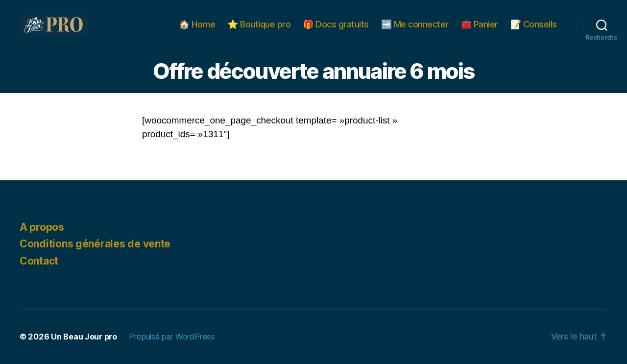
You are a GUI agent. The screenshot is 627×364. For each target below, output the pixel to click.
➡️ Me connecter (415, 24)
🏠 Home (197, 24)
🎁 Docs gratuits (336, 24)
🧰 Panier (480, 24)
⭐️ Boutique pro (259, 24)
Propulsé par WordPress (172, 337)
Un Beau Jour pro (84, 337)
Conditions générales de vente (95, 244)
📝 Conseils (534, 24)
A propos (42, 227)
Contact (39, 261)
